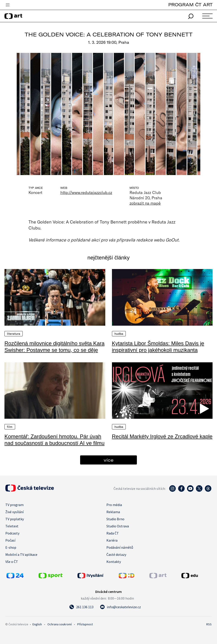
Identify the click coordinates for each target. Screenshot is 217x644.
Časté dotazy (116, 554)
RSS (209, 624)
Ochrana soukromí (60, 624)
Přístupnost (85, 624)
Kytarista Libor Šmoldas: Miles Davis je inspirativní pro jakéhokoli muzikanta (158, 347)
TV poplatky (15, 519)
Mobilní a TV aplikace (21, 554)
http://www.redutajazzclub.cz (86, 192)
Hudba (119, 334)
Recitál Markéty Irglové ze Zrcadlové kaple (162, 436)
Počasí (10, 540)
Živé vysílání (14, 512)
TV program (14, 505)
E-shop (11, 547)
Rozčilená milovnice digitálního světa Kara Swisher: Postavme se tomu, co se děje (55, 347)
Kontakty (114, 562)
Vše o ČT (12, 562)
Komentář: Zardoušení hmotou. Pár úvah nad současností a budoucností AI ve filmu (55, 440)
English (37, 624)
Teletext (12, 526)
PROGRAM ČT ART (190, 5)
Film (10, 427)
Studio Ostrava (118, 526)
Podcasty (12, 533)
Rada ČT (113, 533)
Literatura (14, 334)
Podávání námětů (120, 547)
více (109, 460)
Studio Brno (115, 519)
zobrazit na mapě (145, 203)
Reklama (113, 512)
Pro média (114, 505)
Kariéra (112, 540)
